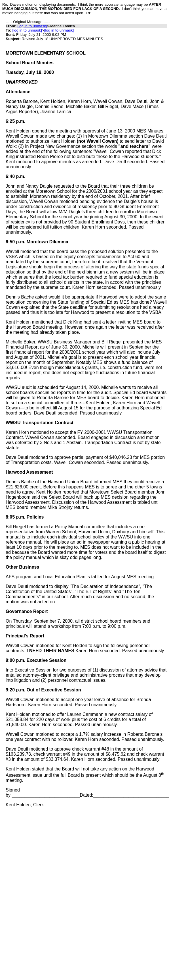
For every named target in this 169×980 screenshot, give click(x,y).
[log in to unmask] (32, 26)
